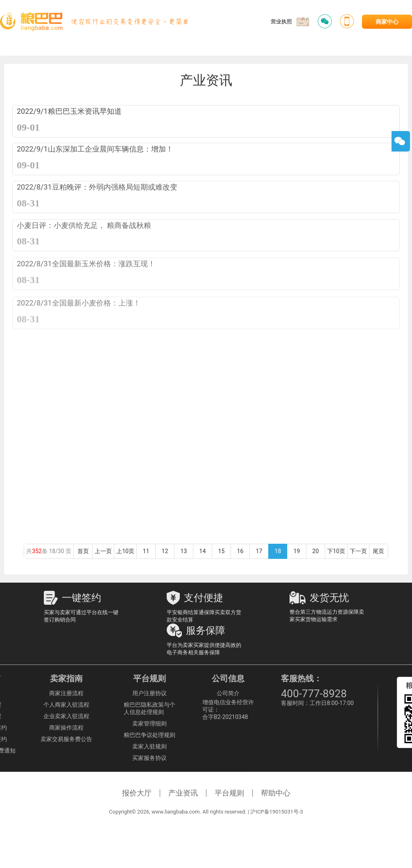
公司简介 (228, 693)
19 (297, 551)
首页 (83, 551)
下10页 (336, 551)
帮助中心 (276, 793)
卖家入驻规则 (149, 746)
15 (221, 551)
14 (203, 551)
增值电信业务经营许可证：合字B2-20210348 (228, 710)
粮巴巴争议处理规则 (149, 735)
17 (259, 551)
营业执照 (290, 21)
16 (240, 551)
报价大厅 (137, 793)
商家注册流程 (66, 693)
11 (146, 551)
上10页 (125, 551)
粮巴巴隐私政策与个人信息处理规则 (149, 708)
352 (37, 551)
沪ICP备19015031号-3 (277, 812)
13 (184, 551)
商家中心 (387, 22)
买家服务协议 (149, 758)
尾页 (378, 551)
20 (316, 551)
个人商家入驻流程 (66, 705)
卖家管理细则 (149, 723)
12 (165, 551)
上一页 (103, 551)
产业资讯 (183, 793)
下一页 (358, 551)
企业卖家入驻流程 (66, 716)
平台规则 (229, 793)
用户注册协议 (149, 693)
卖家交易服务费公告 (66, 739)
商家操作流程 (66, 728)
